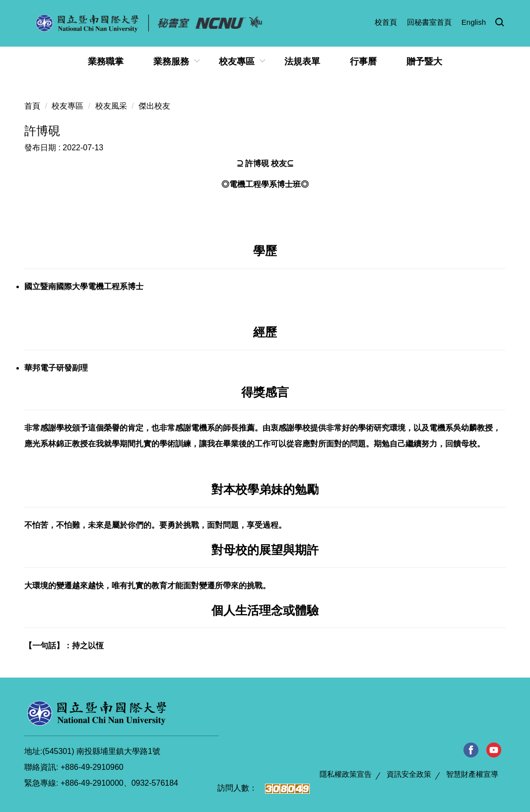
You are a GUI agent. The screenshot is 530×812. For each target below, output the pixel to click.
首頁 (32, 106)
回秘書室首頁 (429, 22)
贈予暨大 (424, 62)
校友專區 (67, 106)
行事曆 (363, 62)
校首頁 (386, 22)
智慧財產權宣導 (472, 774)
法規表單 (302, 62)
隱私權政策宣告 (346, 774)
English (474, 22)
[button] (500, 23)
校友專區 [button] (237, 62)
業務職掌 (106, 62)
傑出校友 (154, 106)
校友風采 (111, 106)
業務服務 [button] (171, 62)
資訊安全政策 (409, 774)
